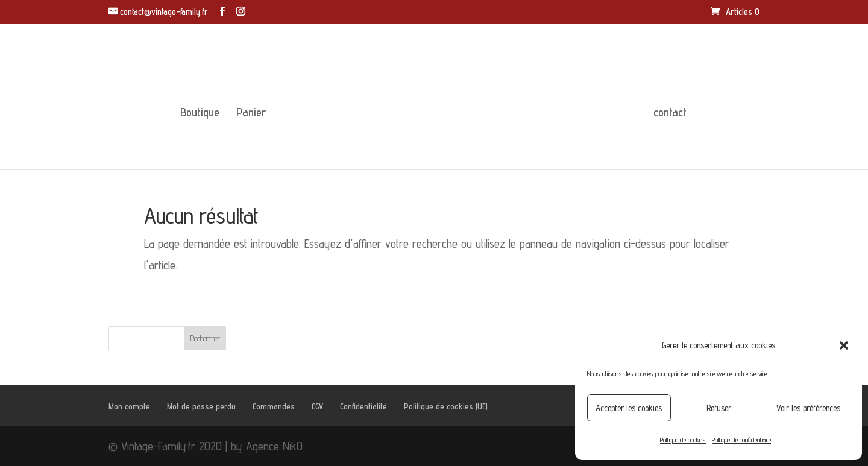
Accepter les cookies (629, 408)
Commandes (274, 406)
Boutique (200, 114)
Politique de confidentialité (741, 440)
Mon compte (129, 406)
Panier (251, 114)
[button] (844, 345)
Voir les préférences (808, 408)
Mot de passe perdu (201, 406)
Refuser (719, 408)
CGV (317, 406)
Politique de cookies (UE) (446, 406)
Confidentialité (363, 406)
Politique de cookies (683, 440)
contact (670, 114)
